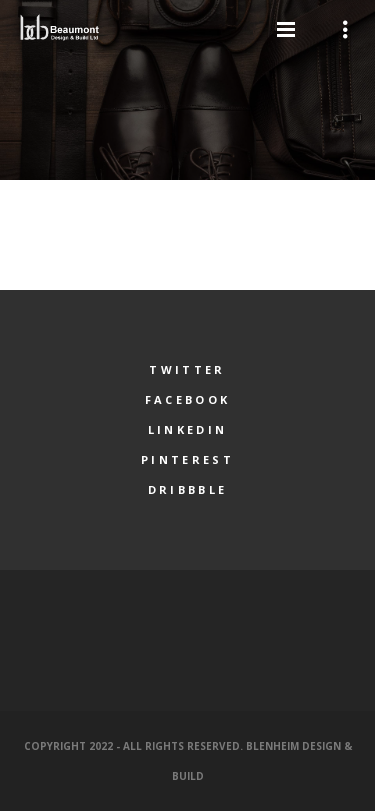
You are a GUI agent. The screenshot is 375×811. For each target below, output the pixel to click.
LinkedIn (187, 429)
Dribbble (187, 489)
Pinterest (187, 459)
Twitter (187, 369)
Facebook (187, 399)
